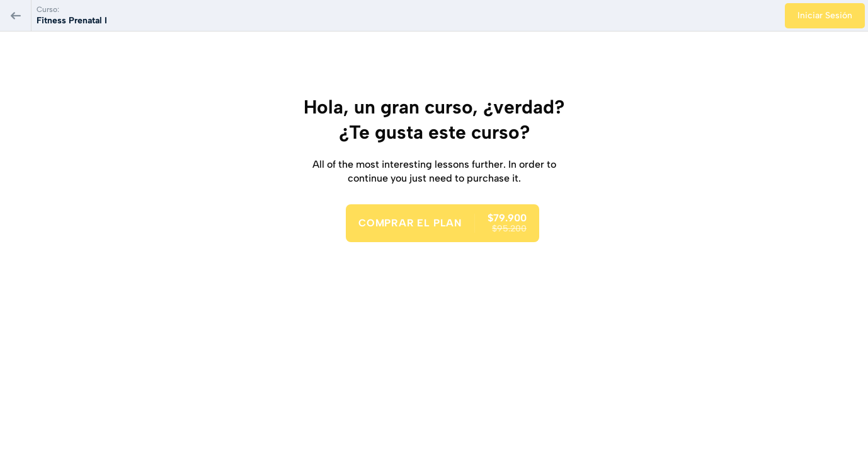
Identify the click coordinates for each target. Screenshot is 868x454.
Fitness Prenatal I (72, 20)
